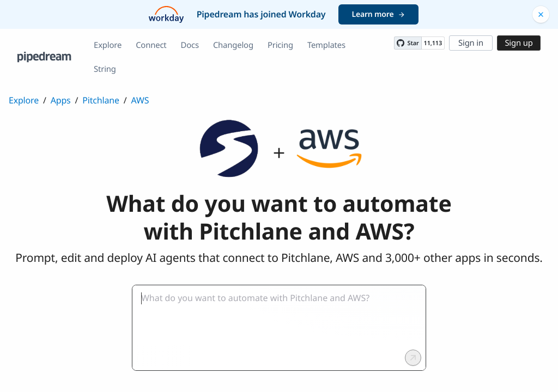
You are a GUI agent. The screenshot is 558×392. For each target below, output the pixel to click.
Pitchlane (101, 100)
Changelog (233, 45)
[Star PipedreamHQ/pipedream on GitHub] (408, 43)
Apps (61, 100)
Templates (326, 45)
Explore (108, 45)
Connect (151, 45)
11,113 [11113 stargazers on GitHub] (433, 43)
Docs (190, 45)
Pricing (280, 45)
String (105, 69)
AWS (140, 100)
